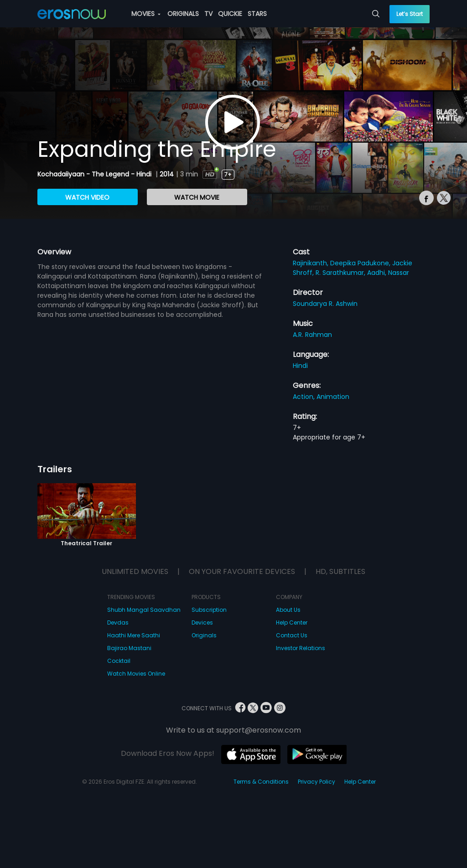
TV (208, 14)
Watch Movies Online (136, 674)
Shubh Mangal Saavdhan (144, 610)
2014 (167, 174)
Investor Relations (301, 648)
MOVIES (146, 14)
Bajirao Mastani (129, 648)
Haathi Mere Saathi (134, 635)
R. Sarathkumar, (341, 273)
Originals (204, 635)
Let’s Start (410, 14)
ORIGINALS (183, 14)
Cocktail (119, 661)
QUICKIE (230, 14)
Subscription (209, 610)
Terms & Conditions (261, 782)
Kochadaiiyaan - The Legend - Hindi (95, 174)
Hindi (300, 366)
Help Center (292, 623)
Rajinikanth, (311, 263)
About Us (288, 610)
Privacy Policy (317, 782)
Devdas (118, 623)
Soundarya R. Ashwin (325, 304)
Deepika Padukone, (361, 263)
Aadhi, (378, 273)
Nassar (399, 273)
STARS (257, 14)
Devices (202, 623)
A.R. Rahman (312, 335)
